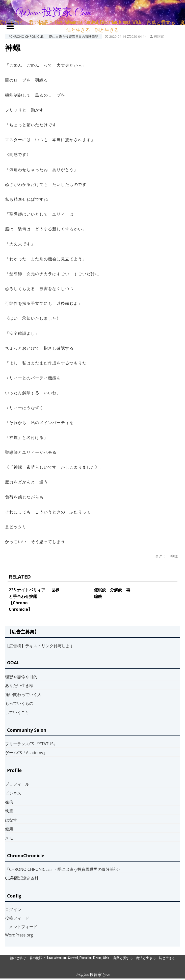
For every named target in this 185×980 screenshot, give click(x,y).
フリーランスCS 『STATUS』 (31, 744)
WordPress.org (19, 935)
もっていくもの (19, 703)
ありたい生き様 (19, 685)
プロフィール (17, 784)
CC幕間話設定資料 (22, 878)
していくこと (17, 712)
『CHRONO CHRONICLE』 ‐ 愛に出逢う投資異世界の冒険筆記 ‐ (54, 36)
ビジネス (13, 793)
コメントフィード (21, 927)
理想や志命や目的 (21, 677)
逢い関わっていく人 (23, 695)
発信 (9, 802)
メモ (9, 838)
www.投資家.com (53, 13)
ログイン (13, 910)
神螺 (174, 556)
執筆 (9, 811)
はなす (11, 820)
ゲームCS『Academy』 (26, 753)
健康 (9, 829)
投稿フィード (17, 918)
